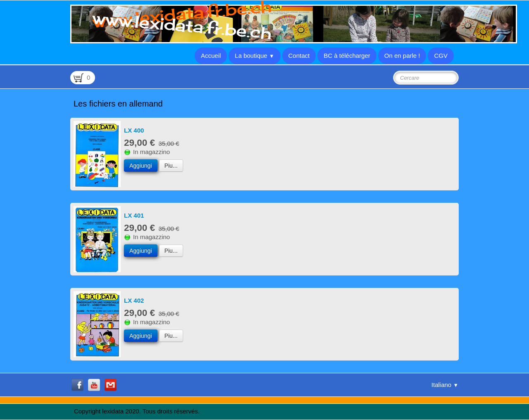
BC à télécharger (347, 56)
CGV (441, 56)
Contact (299, 56)
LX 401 (134, 215)
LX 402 (134, 300)
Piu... (171, 166)
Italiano (445, 385)
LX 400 (134, 130)
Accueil (211, 56)
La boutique (254, 56)
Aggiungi (141, 166)
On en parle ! (402, 56)
